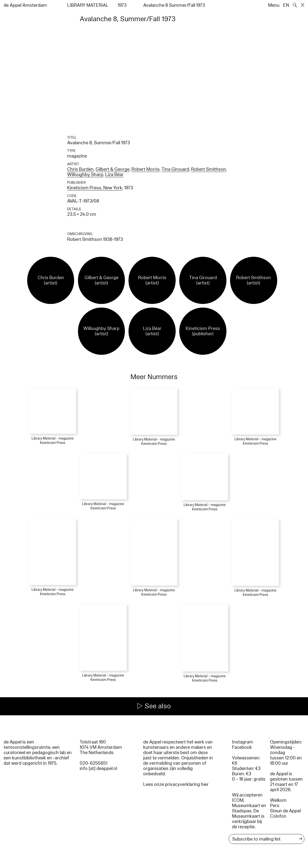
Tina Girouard (175, 169)
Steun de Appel (285, 811)
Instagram (243, 742)
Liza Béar (114, 175)
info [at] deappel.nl (98, 769)
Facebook (242, 747)
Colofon (278, 816)
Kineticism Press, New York (95, 188)
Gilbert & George (112, 169)
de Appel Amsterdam (25, 5)
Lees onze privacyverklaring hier (176, 784)
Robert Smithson (209, 169)
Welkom (278, 800)
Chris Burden (80, 169)
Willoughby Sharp (85, 175)
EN (286, 5)
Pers (275, 806)
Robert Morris (145, 169)
